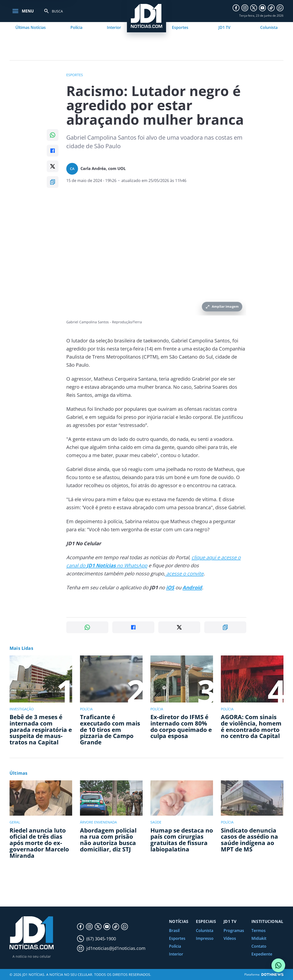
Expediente (262, 954)
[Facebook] (236, 8)
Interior (114, 27)
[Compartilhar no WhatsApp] (53, 135)
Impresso (205, 938)
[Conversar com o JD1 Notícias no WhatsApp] (278, 965)
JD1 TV (224, 27)
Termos (259, 931)
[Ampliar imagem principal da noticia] (156, 255)
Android (192, 587)
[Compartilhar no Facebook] (53, 151)
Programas (234, 931)
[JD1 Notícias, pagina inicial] (32, 933)
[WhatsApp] (280, 8)
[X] (254, 8)
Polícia (76, 27)
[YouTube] (262, 8)
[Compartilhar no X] (53, 166)
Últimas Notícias (31, 27)
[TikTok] (271, 8)
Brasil (174, 931)
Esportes (180, 27)
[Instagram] (245, 8)
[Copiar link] (53, 182)
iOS (170, 587)
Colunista (269, 27)
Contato (259, 946)
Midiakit (259, 938)
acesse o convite (184, 574)
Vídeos (230, 938)
